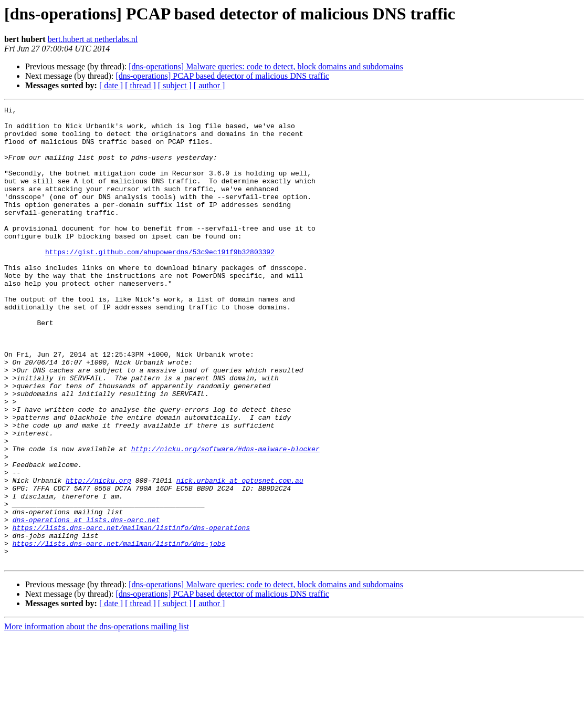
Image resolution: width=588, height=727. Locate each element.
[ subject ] (175, 85)
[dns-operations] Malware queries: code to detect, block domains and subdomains (266, 66)
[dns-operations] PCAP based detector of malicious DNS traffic (222, 76)
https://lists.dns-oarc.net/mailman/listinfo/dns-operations (131, 612)
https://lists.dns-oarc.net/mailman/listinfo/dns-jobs (119, 631)
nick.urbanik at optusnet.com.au (240, 556)
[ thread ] (140, 85)
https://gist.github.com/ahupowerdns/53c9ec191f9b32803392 (160, 282)
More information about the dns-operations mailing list (97, 718)
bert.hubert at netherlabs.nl (93, 39)
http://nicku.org (98, 556)
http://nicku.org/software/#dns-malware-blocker (225, 518)
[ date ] (111, 85)
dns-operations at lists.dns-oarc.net (86, 603)
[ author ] (209, 85)
